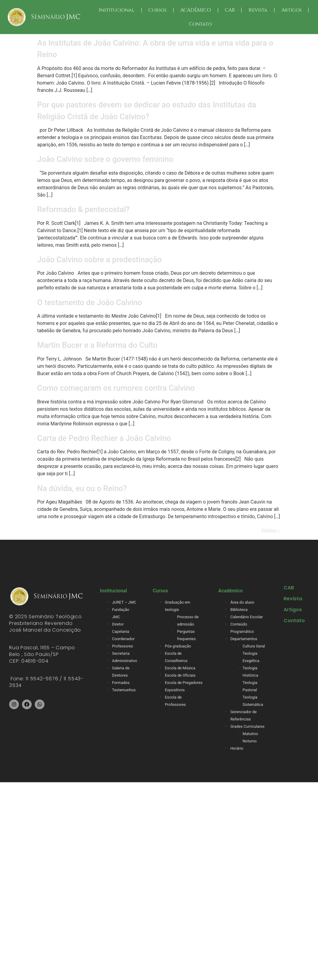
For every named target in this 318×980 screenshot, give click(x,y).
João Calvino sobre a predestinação (101, 260)
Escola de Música (180, 668)
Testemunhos (124, 690)
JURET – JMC (124, 602)
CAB (230, 10)
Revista (258, 10)
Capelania (121, 631)
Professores (123, 646)
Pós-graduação (178, 646)
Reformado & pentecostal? (83, 209)
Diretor (118, 624)
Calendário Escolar (247, 617)
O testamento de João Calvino (90, 302)
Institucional (117, 10)
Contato (200, 24)
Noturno (249, 741)
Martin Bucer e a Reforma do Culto (97, 345)
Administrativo (125, 661)
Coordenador (123, 639)
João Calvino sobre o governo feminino (105, 159)
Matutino (250, 734)
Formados (121, 683)
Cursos (157, 10)
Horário (237, 748)
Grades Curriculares (247, 726)
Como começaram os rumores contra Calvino (116, 388)
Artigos (291, 10)
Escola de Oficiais (180, 675)
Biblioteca (239, 610)
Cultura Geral (254, 646)
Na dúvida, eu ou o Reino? (82, 488)
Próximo (271, 530)
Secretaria (121, 653)
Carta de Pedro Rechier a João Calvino (104, 438)
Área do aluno (242, 602)
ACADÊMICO (196, 10)
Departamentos (244, 639)
